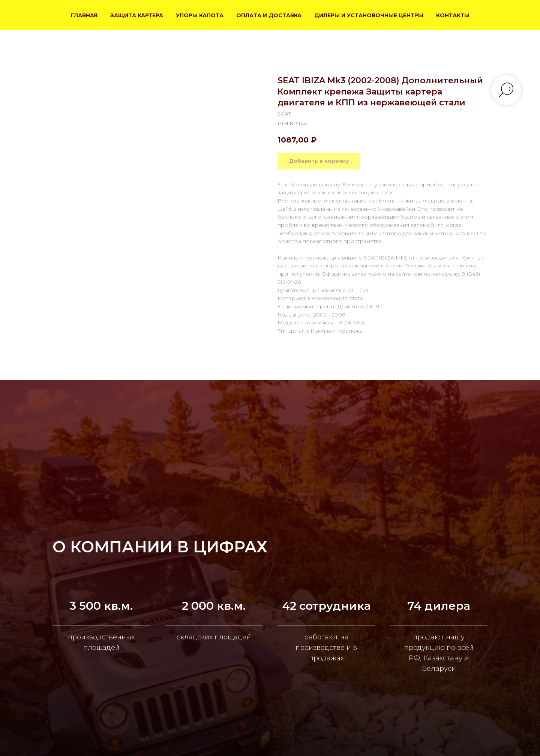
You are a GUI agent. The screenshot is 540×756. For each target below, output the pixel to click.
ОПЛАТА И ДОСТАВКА (269, 15)
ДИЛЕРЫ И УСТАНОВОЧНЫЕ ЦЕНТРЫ (369, 15)
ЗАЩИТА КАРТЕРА (137, 15)
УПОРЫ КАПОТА (200, 15)
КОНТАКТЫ (453, 15)
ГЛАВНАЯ (84, 15)
